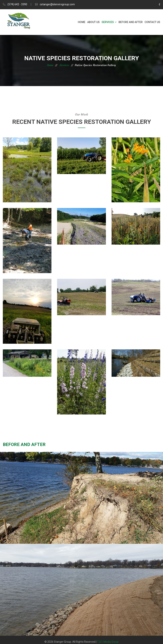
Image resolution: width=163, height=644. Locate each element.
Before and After (131, 22)
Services (108, 22)
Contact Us (152, 22)
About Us (93, 22)
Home (82, 22)
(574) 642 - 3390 (17, 4)
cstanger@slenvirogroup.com (57, 4)
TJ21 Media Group (108, 642)
